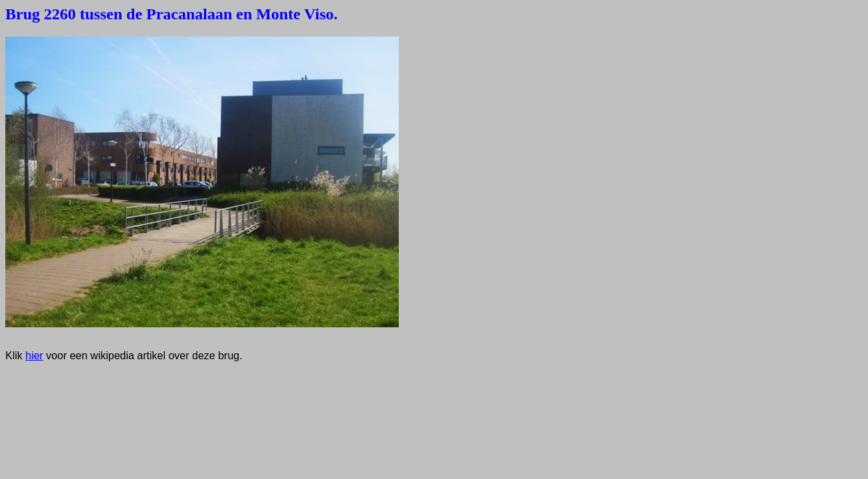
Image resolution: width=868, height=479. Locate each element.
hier (34, 356)
